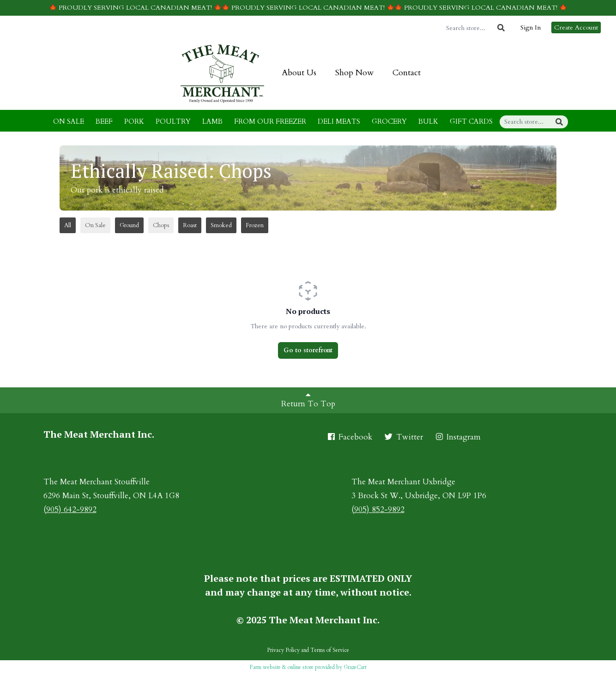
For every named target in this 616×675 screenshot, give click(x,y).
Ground (129, 225)
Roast (190, 225)
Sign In (531, 27)
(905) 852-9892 (378, 509)
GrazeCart (355, 667)
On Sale (95, 225)
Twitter (403, 437)
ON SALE (69, 121)
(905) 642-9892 (70, 509)
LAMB (212, 121)
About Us (299, 73)
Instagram (458, 437)
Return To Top (308, 400)
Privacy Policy (283, 650)
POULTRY (173, 121)
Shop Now (354, 73)
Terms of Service (330, 650)
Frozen (255, 225)
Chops (161, 225)
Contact (407, 73)
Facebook (349, 437)
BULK (428, 121)
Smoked (221, 225)
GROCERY (389, 121)
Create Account (576, 27)
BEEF (104, 121)
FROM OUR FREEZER (270, 121)
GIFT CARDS (471, 121)
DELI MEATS (339, 121)
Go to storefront (308, 350)
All (68, 225)
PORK (134, 121)
